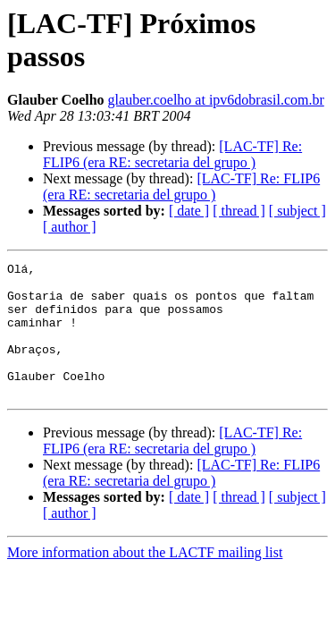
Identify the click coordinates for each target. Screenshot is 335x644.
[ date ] (189, 211)
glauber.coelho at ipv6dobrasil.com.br (216, 100)
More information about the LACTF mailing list (145, 579)
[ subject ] (297, 211)
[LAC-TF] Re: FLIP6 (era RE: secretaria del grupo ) (172, 154)
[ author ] (70, 227)
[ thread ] (239, 211)
